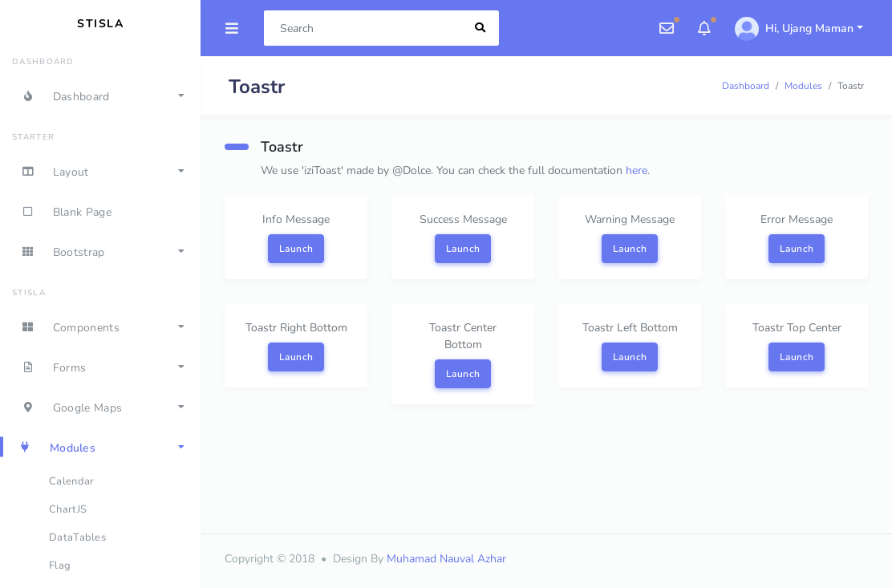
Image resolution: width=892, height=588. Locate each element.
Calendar (71, 481)
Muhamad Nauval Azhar (446, 559)
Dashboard (746, 86)
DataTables (77, 537)
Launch (296, 249)
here (637, 170)
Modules (803, 86)
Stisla (100, 24)
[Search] (363, 28)
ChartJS (68, 509)
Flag (60, 566)
